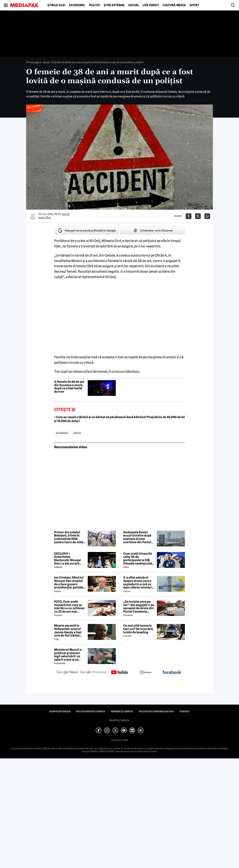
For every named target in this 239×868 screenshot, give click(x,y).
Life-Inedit (151, 5)
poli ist (77, 433)
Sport (194, 5)
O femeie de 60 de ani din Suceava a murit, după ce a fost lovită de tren (69, 387)
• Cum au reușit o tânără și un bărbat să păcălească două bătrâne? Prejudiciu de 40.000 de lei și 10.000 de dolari (119, 419)
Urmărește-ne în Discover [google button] (153, 231)
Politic (94, 5)
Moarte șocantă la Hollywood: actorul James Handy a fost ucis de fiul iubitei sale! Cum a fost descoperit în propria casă (69, 631)
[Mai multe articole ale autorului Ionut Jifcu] (33, 216)
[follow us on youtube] (119, 673)
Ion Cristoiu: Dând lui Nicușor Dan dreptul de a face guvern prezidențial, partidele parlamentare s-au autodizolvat (70, 582)
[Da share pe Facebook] (189, 216)
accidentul (62, 433)
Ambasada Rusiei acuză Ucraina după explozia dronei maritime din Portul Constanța (137, 537)
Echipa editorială (60, 711)
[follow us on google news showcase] (93, 673)
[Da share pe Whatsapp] (207, 216)
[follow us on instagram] (146, 673)
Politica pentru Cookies (90, 711)
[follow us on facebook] (172, 673)
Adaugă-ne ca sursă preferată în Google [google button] (86, 231)
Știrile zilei (56, 5)
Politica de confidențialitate (156, 711)
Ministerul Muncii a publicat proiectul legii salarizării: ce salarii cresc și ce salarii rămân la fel (68, 655)
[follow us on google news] (67, 673)
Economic (77, 5)
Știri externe (114, 5)
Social (134, 5)
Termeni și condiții (122, 711)
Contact (185, 711)
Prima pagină (34, 62)
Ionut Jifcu (45, 217)
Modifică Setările (119, 720)
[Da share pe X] (198, 216)
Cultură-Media (174, 5)
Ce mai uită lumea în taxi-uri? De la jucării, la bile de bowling (138, 629)
